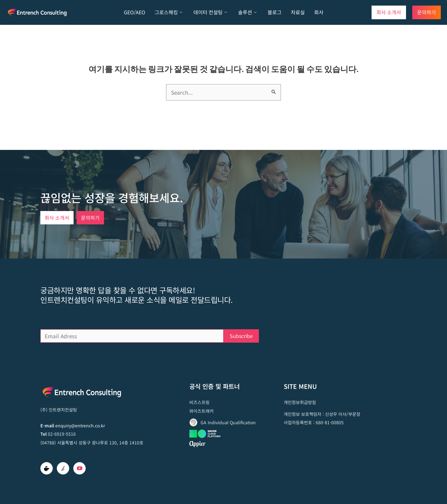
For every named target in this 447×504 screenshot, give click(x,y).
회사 (319, 12)
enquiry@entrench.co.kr (80, 425)
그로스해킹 (168, 12)
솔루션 (247, 12)
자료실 (298, 12)
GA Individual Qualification (228, 422)
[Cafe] (47, 468)
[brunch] (63, 468)
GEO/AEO (135, 12)
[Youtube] (79, 468)
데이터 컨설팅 (210, 12)
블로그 (275, 12)
